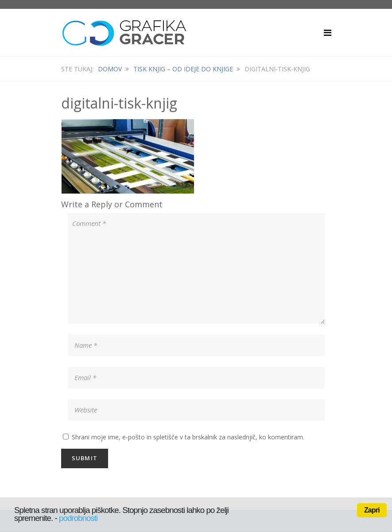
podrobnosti (78, 518)
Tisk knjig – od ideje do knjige (183, 69)
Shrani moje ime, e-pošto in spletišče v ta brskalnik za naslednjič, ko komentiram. (188, 437)
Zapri (372, 510)
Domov (110, 69)
